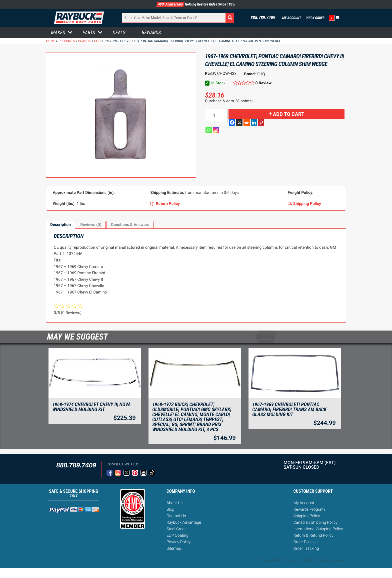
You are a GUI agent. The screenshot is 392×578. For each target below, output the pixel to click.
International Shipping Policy (318, 529)
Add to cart (289, 114)
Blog (170, 509)
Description (60, 225)
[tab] (60, 225)
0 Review (264, 83)
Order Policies (305, 542)
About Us (174, 503)
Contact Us (176, 516)
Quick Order (315, 18)
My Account (292, 18)
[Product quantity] (216, 115)
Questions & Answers (130, 225)
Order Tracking (306, 548)
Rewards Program (309, 509)
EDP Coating (177, 535)
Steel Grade (176, 529)
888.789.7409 (263, 18)
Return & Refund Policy (313, 535)
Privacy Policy (178, 542)
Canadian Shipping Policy (315, 522)
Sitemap (174, 548)
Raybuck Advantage (184, 522)
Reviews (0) (91, 225)
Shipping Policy (307, 516)
